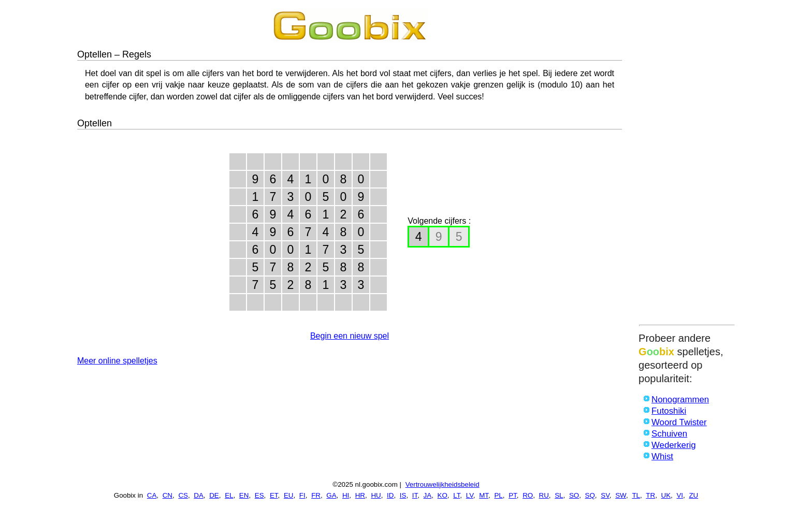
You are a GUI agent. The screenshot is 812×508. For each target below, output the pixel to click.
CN (168, 495)
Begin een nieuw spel (350, 336)
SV (605, 495)
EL (229, 495)
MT (484, 495)
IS (403, 495)
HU (376, 495)
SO (574, 495)
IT (415, 495)
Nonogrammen (680, 400)
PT (513, 495)
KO (443, 495)
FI (302, 495)
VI (680, 495)
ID (390, 495)
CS (183, 495)
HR (360, 495)
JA (428, 495)
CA (152, 495)
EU (289, 495)
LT (456, 495)
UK (666, 495)
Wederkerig (674, 445)
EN (244, 495)
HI (346, 495)
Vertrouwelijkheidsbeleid (443, 484)
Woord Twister (679, 422)
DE (214, 495)
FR (316, 495)
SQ (590, 495)
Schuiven (669, 434)
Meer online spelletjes (117, 361)
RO (528, 495)
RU (544, 495)
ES (259, 495)
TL (636, 495)
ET (274, 495)
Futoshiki (669, 411)
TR (650, 495)
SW (621, 495)
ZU (693, 495)
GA (331, 495)
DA (199, 495)
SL (559, 495)
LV (470, 495)
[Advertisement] (687, 164)
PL (498, 495)
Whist (662, 456)
